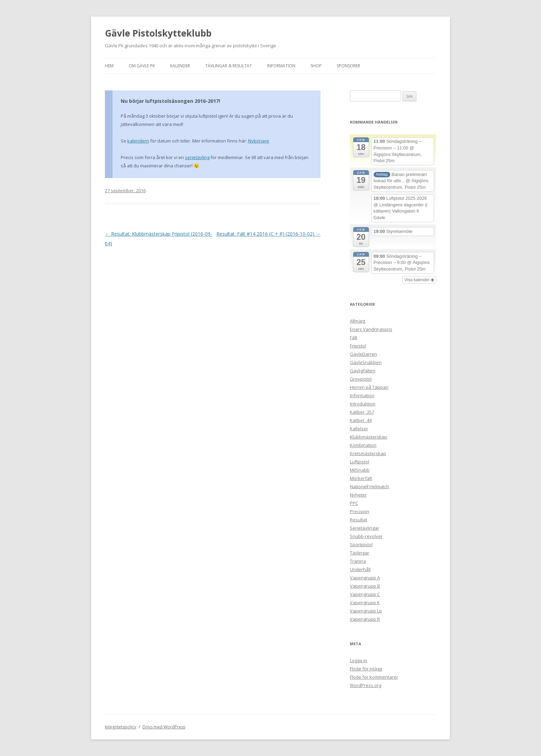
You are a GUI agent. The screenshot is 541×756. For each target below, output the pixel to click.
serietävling (197, 157)
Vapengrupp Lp (366, 611)
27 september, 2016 (125, 190)
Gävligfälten (363, 371)
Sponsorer (348, 66)
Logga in (358, 660)
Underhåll (360, 569)
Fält (353, 337)
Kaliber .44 (361, 420)
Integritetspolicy (121, 727)
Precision (360, 511)
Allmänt (358, 321)
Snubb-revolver (366, 536)
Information (281, 66)
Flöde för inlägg (366, 669)
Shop (316, 66)
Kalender (180, 66)
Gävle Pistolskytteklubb (158, 33)
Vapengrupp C (365, 594)
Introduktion (363, 404)
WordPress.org (366, 685)
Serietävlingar (365, 528)
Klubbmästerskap (368, 437)
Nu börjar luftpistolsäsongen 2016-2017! (170, 101)
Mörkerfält (361, 478)
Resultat (358, 520)
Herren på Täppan (369, 387)
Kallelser (359, 429)
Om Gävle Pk (142, 66)
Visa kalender (419, 280)
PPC (354, 503)
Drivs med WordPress (164, 727)
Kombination (363, 445)
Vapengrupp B (365, 586)
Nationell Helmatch (370, 487)
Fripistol (358, 346)
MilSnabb (360, 470)
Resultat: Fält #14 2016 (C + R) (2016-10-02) (268, 234)
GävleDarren (363, 354)
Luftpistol (360, 462)
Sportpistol (361, 544)
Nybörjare (259, 141)
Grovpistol (361, 379)
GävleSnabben (366, 362)
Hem (109, 66)
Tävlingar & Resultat (229, 66)
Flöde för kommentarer (374, 677)
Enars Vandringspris (371, 329)
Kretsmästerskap (368, 453)
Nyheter (358, 495)
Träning (358, 561)
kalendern (138, 141)
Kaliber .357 (362, 412)
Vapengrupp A (365, 578)
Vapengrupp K (365, 602)
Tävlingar (360, 553)
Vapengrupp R (365, 619)
